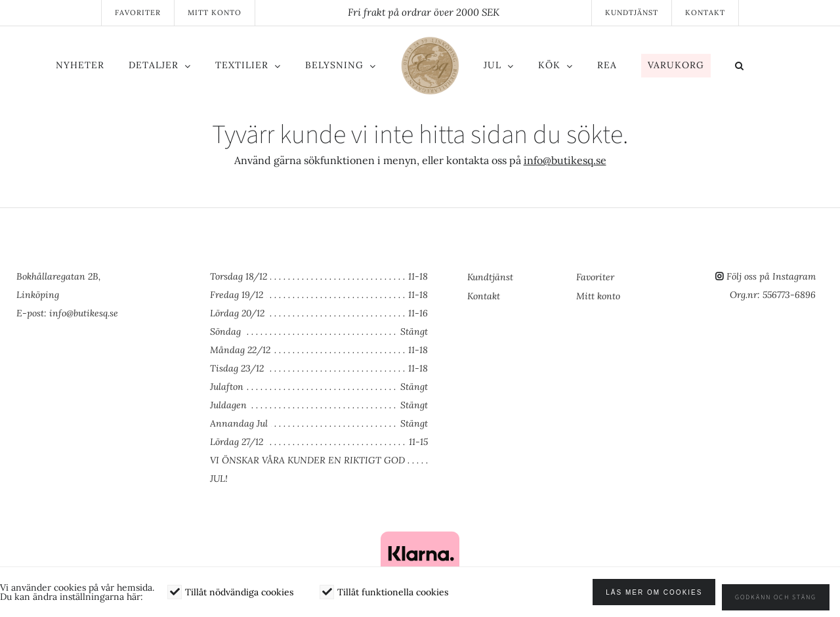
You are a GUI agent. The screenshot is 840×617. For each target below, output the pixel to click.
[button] (756, 68)
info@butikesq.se (565, 160)
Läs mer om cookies (664, 598)
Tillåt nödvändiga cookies (239, 597)
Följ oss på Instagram (771, 276)
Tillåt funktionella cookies (393, 597)
